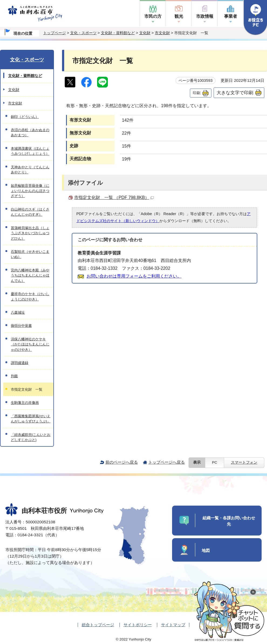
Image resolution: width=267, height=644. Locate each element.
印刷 (197, 93)
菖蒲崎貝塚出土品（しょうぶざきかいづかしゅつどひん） (30, 233)
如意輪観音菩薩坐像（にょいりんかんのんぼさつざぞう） (30, 191)
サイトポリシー (138, 625)
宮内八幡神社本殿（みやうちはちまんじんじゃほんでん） (30, 275)
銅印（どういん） (25, 117)
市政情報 (205, 16)
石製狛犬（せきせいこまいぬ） (30, 254)
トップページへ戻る (167, 462)
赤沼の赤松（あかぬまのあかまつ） (30, 132)
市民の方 (153, 16)
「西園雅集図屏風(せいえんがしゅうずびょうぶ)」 (31, 419)
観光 (179, 16)
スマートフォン (244, 462)
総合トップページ (98, 625)
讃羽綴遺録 (20, 363)
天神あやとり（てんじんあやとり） (30, 170)
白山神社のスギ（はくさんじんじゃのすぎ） (30, 212)
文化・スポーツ (83, 33)
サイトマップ (173, 625)
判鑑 (14, 376)
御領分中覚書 (21, 326)
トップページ (54, 33)
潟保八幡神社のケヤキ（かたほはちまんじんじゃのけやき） (30, 344)
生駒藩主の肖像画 (25, 403)
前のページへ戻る (122, 462)
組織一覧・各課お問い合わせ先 (229, 521)
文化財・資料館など (118, 33)
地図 (206, 550)
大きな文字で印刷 (235, 93)
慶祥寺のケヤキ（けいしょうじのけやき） (30, 296)
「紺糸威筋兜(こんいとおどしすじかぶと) (31, 437)
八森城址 (18, 312)
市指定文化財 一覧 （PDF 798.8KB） (114, 197)
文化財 (145, 33)
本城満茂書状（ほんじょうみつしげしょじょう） (30, 151)
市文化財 (162, 33)
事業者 (231, 16)
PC (215, 462)
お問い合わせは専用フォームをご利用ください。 (134, 276)
